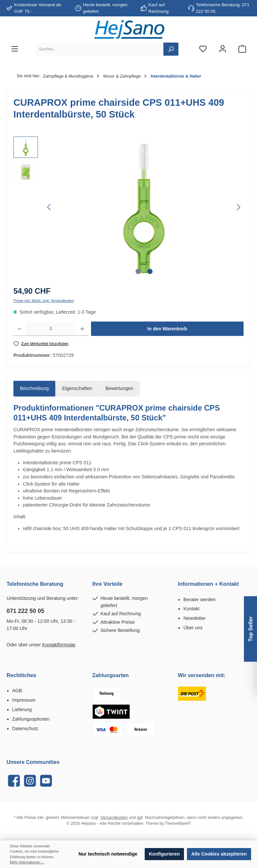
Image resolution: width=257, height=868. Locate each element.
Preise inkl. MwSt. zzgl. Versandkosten (44, 301)
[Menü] (15, 49)
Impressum (24, 700)
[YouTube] (46, 781)
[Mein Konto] (223, 49)
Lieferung (22, 710)
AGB (17, 691)
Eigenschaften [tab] (77, 388)
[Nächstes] (238, 207)
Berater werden (199, 600)
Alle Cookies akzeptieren (219, 854)
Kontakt (191, 609)
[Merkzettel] (203, 49)
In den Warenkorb (167, 329)
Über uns (193, 628)
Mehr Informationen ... (27, 862)
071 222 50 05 (25, 611)
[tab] (34, 389)
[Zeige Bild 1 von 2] (138, 271)
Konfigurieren (164, 854)
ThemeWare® (178, 823)
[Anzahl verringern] (19, 329)
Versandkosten (114, 818)
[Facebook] (14, 781)
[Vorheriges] (49, 207)
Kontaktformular (59, 645)
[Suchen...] (100, 49)
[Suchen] (171, 49)
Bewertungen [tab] (119, 388)
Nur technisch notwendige (108, 854)
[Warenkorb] (242, 49)
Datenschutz (25, 729)
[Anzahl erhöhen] (82, 329)
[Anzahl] (51, 329)
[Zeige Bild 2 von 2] (150, 271)
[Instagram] (30, 781)
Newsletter (194, 618)
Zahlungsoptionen (31, 719)
